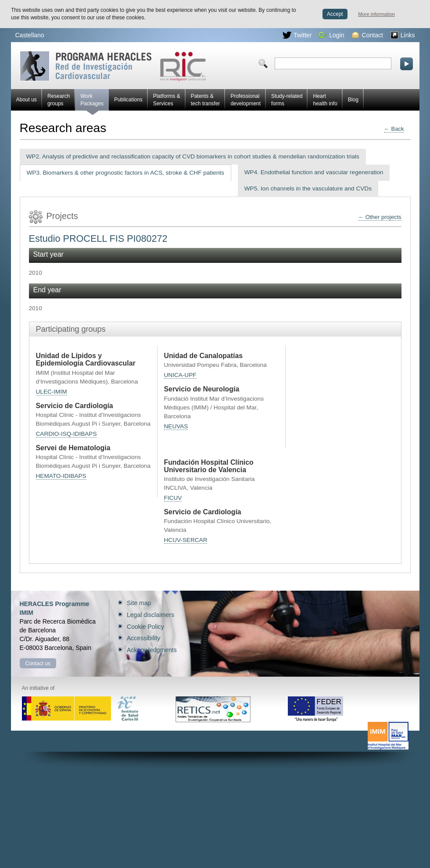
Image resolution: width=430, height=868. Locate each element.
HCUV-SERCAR (186, 540)
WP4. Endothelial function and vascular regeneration (314, 172)
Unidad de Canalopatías (204, 356)
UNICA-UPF (180, 375)
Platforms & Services (167, 100)
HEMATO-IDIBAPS (61, 476)
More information (376, 14)
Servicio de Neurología (202, 389)
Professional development (245, 100)
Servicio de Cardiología (75, 406)
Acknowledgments (152, 650)
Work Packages (92, 102)
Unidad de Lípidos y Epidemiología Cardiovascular (86, 359)
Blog (353, 100)
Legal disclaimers (150, 615)
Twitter (297, 35)
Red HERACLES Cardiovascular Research (113, 66)
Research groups (59, 100)
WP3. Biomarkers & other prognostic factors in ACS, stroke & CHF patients (125, 173)
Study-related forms (287, 100)
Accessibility (143, 638)
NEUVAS (176, 426)
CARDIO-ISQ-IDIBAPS (66, 434)
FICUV (173, 498)
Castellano (30, 35)
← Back (394, 129)
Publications (128, 100)
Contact (367, 35)
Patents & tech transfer (206, 100)
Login (331, 35)
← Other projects (380, 217)
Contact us (38, 664)
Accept (335, 14)
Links (403, 35)
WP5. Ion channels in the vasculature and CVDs (308, 188)
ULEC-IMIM (52, 392)
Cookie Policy (145, 627)
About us (27, 100)
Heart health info (325, 100)
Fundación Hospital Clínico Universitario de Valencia (209, 466)
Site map (139, 603)
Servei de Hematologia (73, 448)
